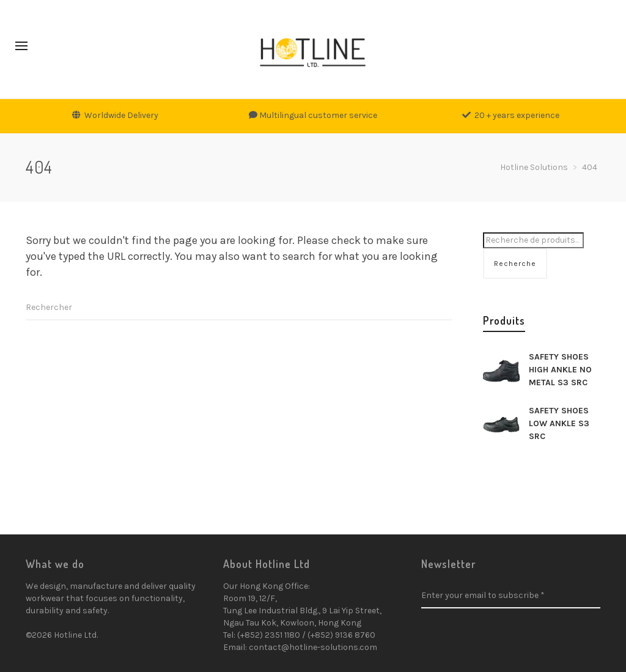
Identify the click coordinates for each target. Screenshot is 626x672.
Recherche (515, 264)
